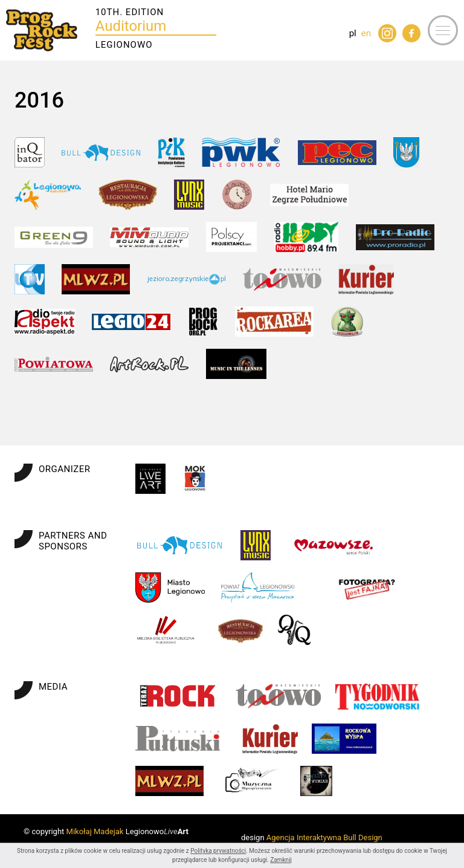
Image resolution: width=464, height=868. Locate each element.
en (366, 33)
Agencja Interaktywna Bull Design (324, 837)
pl (353, 33)
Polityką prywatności (218, 851)
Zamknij (281, 860)
